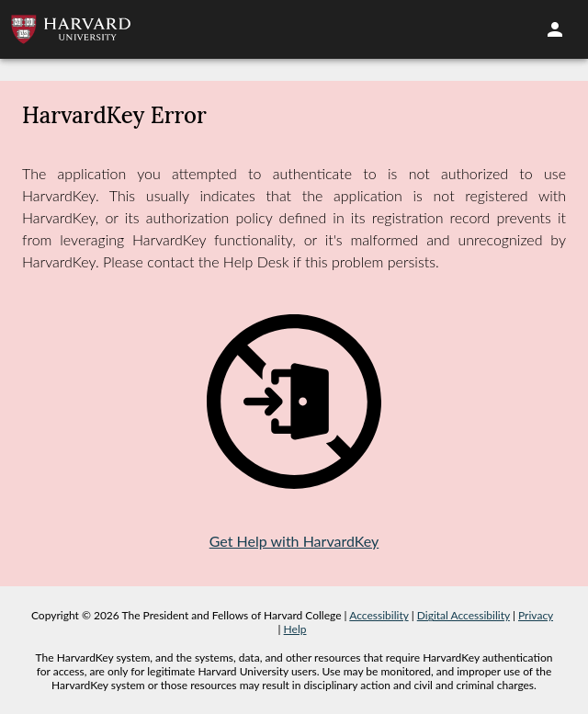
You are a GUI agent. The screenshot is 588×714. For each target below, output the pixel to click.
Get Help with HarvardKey (294, 541)
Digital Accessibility (464, 615)
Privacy (536, 615)
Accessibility (379, 615)
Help (295, 629)
